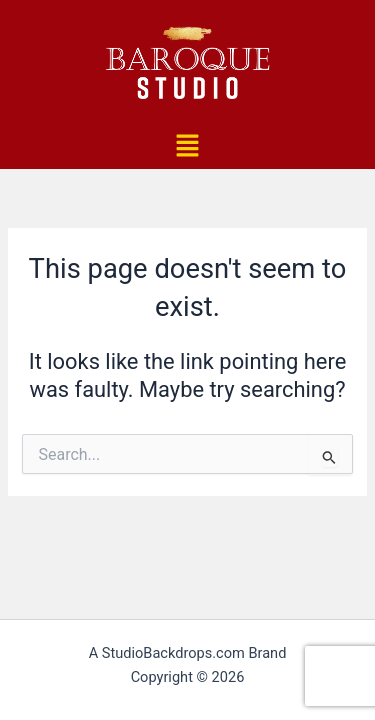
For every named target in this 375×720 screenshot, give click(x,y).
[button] (187, 147)
